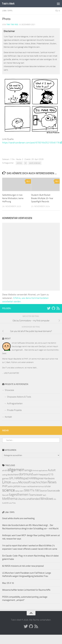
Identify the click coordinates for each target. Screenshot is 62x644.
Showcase (9, 390)
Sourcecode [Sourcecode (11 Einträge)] (53, 491)
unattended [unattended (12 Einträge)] (33, 499)
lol (26, 163)
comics (19, 163)
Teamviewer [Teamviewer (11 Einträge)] (36, 495)
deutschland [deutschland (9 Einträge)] (13, 475)
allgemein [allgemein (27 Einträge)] (16, 470)
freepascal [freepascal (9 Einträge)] (43, 475)
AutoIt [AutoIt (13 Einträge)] (52, 470)
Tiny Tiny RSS (12, 25)
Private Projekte (14, 410)
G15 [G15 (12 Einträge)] (51, 474)
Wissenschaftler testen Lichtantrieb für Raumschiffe (26, 590)
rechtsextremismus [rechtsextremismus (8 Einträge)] (35, 486)
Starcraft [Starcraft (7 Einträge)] (5, 495)
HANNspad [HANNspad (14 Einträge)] (21, 478)
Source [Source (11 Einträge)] (43, 491)
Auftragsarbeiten (15, 403)
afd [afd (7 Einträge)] (3, 471)
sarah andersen (35, 163)
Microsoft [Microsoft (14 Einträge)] (24, 482)
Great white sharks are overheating (18, 518)
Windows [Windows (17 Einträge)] (47, 499)
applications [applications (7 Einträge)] (43, 471)
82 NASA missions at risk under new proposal (23, 566)
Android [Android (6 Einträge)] (35, 471)
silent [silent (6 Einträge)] (22, 491)
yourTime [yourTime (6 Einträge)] (12, 503)
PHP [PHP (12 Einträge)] (5, 486)
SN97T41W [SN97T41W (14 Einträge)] (31, 490)
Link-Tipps (7, 11)
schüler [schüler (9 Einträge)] (48, 486)
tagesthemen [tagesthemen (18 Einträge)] (19, 495)
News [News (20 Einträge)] (52, 482)
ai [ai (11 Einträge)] (6, 470)
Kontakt (8, 417)
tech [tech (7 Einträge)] (44, 495)
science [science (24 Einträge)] (9, 490)
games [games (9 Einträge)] (5, 479)
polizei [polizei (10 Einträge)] (17, 486)
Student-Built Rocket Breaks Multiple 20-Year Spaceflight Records (42, 198)
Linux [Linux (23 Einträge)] (7, 482)
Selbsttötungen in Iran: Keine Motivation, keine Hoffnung (13, 198)
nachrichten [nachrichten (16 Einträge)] (39, 482)
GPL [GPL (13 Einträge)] (11, 478)
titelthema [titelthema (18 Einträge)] (10, 499)
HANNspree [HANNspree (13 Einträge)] (36, 478)
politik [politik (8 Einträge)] (10, 486)
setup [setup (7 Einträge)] (17, 491)
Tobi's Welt (8, 4)
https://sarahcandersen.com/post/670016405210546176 (32, 143)
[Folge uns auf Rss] (58, 308)
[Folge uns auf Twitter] (49, 308)
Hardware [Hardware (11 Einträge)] (49, 478)
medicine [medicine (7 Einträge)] (15, 483)
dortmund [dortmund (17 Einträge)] (26, 474)
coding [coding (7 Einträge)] (5, 475)
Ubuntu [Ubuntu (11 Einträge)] (22, 499)
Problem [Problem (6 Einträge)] (24, 487)
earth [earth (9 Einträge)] (36, 475)
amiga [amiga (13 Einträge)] (29, 470)
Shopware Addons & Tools (19, 397)
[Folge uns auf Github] (53, 308)
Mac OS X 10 (8, 583)
